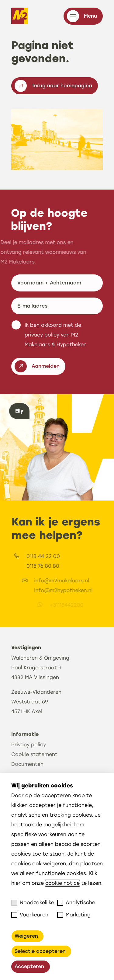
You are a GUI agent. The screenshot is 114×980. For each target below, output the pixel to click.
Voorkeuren (30, 915)
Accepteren (29, 966)
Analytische (76, 903)
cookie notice (62, 883)
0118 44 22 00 (70, 556)
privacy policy (42, 350)
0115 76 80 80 (69, 566)
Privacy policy (29, 771)
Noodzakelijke (33, 903)
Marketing (74, 915)
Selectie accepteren (40, 951)
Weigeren (26, 936)
